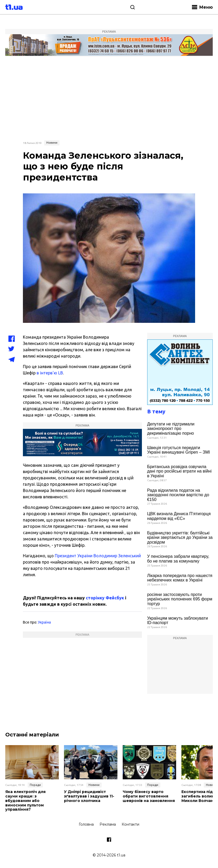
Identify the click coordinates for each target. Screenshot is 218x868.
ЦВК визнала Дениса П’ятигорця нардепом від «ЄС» (179, 516)
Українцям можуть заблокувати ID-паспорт (178, 621)
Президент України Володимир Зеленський (97, 556)
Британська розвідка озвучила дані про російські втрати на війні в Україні (179, 471)
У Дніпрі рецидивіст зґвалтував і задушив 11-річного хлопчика (89, 796)
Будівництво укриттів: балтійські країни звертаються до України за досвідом (180, 538)
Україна (44, 622)
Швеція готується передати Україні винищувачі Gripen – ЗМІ (179, 450)
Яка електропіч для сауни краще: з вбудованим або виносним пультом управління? (25, 801)
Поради (35, 785)
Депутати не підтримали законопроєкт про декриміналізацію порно (171, 429)
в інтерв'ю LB (50, 373)
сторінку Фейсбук (105, 598)
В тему (156, 411)
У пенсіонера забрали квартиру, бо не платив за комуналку (178, 559)
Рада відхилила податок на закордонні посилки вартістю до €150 (178, 495)
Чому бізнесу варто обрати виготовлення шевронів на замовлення (149, 796)
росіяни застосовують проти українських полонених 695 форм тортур (180, 599)
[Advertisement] (109, 98)
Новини (52, 143)
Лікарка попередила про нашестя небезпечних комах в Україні (180, 578)
